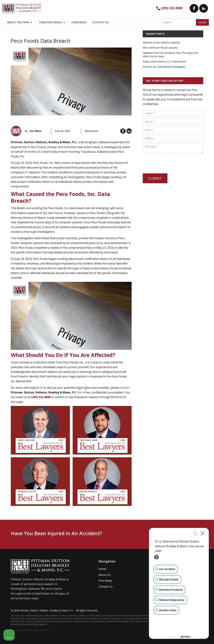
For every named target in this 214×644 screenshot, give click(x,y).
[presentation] (169, 162)
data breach (38, 147)
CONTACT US (100, 22)
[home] (22, 7)
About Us (104, 575)
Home (102, 569)
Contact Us (106, 587)
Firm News (105, 581)
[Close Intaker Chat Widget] (203, 533)
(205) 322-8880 (172, 8)
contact (125, 388)
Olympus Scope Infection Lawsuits (161, 43)
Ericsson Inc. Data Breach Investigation (164, 67)
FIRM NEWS (79, 22)
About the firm (18, 22)
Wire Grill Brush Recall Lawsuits (160, 48)
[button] (20, 22)
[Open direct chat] (195, 533)
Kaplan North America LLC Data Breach (164, 62)
